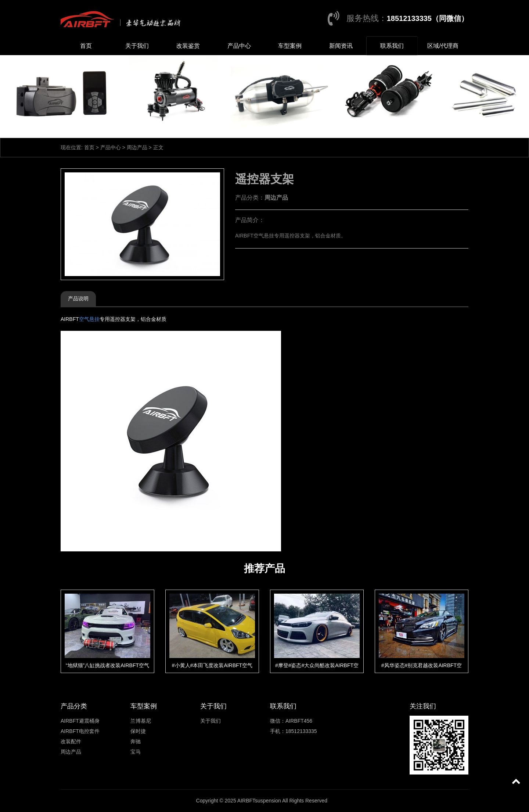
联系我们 (392, 46)
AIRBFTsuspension (259, 801)
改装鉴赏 (188, 46)
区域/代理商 (443, 46)
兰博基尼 (141, 721)
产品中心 (239, 46)
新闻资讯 (341, 46)
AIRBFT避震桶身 (80, 721)
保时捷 (138, 731)
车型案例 (290, 46)
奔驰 (136, 741)
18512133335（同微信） (428, 18)
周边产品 (137, 147)
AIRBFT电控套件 (80, 731)
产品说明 (78, 298)
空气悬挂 (89, 319)
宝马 (136, 752)
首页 (86, 46)
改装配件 (71, 741)
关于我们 (137, 46)
